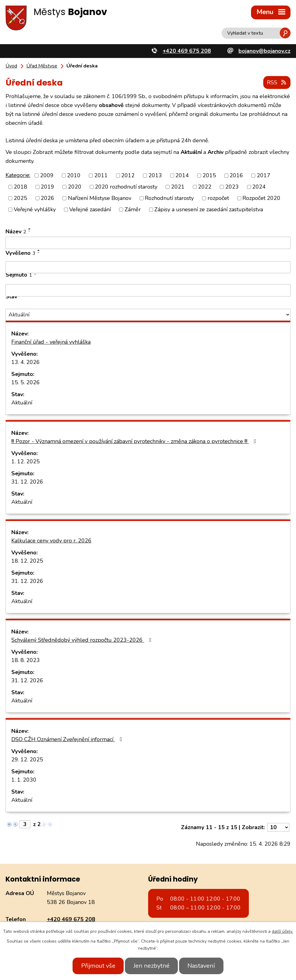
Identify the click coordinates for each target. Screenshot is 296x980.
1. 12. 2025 (26, 461)
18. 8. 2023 (26, 660)
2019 (47, 186)
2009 (47, 175)
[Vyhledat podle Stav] (148, 314)
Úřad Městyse (42, 66)
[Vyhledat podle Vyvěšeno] (148, 267)
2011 (101, 175)
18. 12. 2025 (27, 561)
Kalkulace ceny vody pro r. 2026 (51, 540)
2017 (264, 175)
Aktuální (22, 402)
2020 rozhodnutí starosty (126, 186)
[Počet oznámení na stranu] (278, 827)
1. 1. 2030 (24, 779)
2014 (182, 175)
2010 (74, 175)
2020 (75, 186)
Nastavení (204, 966)
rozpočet (218, 198)
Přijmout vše (96, 966)
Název (16, 231)
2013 (155, 175)
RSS (277, 82)
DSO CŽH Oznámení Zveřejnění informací (68, 739)
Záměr (133, 209)
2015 (209, 175)
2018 (21, 186)
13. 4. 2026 (26, 362)
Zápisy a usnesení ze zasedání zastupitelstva (209, 209)
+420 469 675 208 (71, 919)
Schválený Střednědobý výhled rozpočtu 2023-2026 (83, 640)
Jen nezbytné (152, 966)
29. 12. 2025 (27, 759)
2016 (236, 175)
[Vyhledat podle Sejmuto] (148, 290)
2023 (232, 186)
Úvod (11, 66)
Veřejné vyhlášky (35, 209)
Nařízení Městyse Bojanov (100, 198)
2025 (21, 198)
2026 (47, 198)
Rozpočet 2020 (261, 198)
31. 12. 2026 (27, 481)
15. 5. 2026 (26, 382)
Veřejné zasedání (90, 209)
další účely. (282, 931)
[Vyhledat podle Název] (148, 243)
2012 (128, 175)
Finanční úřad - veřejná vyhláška (51, 342)
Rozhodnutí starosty (169, 198)
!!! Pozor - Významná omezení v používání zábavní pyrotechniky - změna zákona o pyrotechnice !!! (135, 441)
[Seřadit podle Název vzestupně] (30, 228)
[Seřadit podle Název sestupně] (30, 231)
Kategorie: (18, 174)
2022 (205, 186)
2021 (178, 186)
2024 (259, 186)
